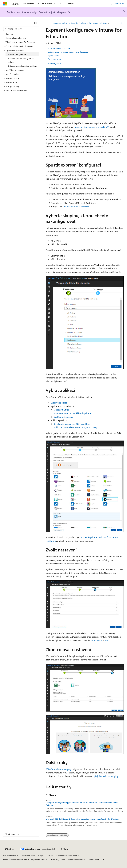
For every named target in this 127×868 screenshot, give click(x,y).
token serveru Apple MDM (76, 206)
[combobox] (21, 29)
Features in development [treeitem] (16, 38)
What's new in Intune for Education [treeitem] (20, 42)
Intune (84, 23)
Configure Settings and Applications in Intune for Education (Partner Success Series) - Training (83, 804)
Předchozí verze (28, 856)
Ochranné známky (76, 860)
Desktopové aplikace (63, 417)
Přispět (50, 856)
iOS (106, 640)
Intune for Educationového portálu (90, 127)
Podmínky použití (58, 860)
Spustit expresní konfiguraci (60, 48)
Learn (48, 23)
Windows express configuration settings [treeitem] (21, 60)
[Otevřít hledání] (111, 4)
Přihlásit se (119, 4)
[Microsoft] (5, 4)
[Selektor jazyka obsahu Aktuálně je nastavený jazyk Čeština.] (9, 849)
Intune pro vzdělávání (99, 23)
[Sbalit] (36, 23)
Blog (40, 856)
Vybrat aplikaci (54, 55)
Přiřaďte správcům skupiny (59, 769)
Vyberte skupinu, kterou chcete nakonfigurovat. (68, 52)
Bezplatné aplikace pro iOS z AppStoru (72, 424)
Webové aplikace (59, 403)
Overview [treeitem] (9, 34)
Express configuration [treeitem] (17, 54)
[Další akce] (121, 23)
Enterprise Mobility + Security (66, 23)
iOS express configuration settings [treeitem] (22, 66)
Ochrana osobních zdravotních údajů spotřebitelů (24, 860)
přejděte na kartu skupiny (106, 776)
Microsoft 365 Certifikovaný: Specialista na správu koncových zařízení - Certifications (82, 819)
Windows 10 (97, 640)
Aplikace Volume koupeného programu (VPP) (75, 427)
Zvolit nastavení (54, 59)
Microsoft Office (61, 410)
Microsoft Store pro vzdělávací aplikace (72, 413)
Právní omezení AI (11, 856)
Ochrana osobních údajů (67, 856)
